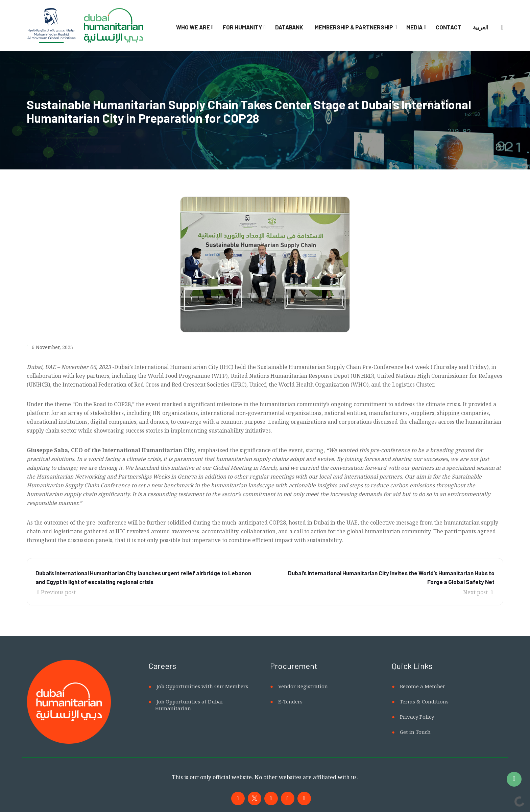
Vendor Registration (303, 686)
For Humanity (242, 27)
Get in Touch (415, 732)
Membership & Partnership (354, 27)
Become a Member (423, 686)
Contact (449, 27)
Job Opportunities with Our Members (202, 686)
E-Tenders (290, 701)
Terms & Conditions (424, 701)
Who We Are (193, 27)
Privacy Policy (417, 717)
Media (414, 27)
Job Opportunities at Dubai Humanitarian (189, 705)
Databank (289, 27)
